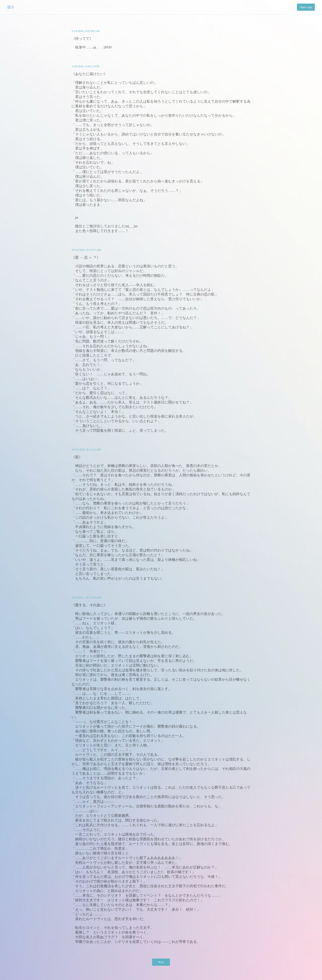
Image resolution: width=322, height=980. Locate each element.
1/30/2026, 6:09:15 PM (85, 66)
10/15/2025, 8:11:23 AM (86, 449)
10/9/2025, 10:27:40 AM (86, 597)
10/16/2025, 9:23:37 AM (86, 250)
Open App (306, 7)
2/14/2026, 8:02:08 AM (86, 31)
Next (161, 962)
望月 (11, 7)
